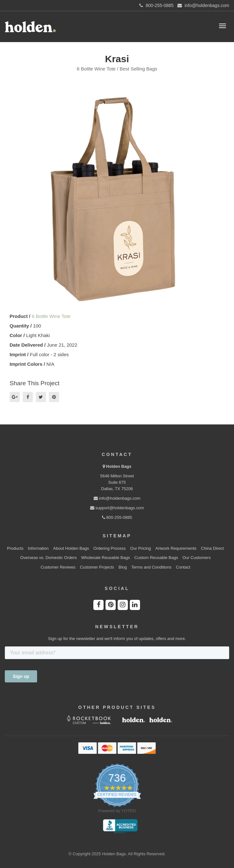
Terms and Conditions (152, 567)
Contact (183, 567)
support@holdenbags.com (117, 508)
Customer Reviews (58, 567)
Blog (123, 567)
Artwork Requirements (176, 548)
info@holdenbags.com (117, 498)
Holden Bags (119, 466)
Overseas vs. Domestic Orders (48, 558)
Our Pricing (140, 548)
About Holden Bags (71, 548)
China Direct (213, 548)
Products (15, 548)
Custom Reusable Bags (156, 558)
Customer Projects (97, 567)
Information (38, 548)
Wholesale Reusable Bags (105, 558)
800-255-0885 (117, 517)
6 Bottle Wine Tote (51, 316)
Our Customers (197, 558)
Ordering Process (109, 548)
